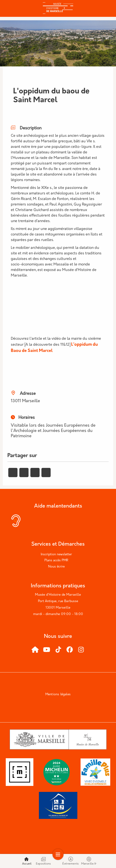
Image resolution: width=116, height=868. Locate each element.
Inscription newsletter (56, 554)
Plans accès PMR (56, 560)
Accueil (27, 861)
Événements (71, 861)
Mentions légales (58, 694)
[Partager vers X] (24, 473)
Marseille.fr (89, 861)
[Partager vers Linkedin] (35, 473)
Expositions (43, 861)
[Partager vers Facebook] (13, 473)
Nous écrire (56, 567)
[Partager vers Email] (46, 473)
